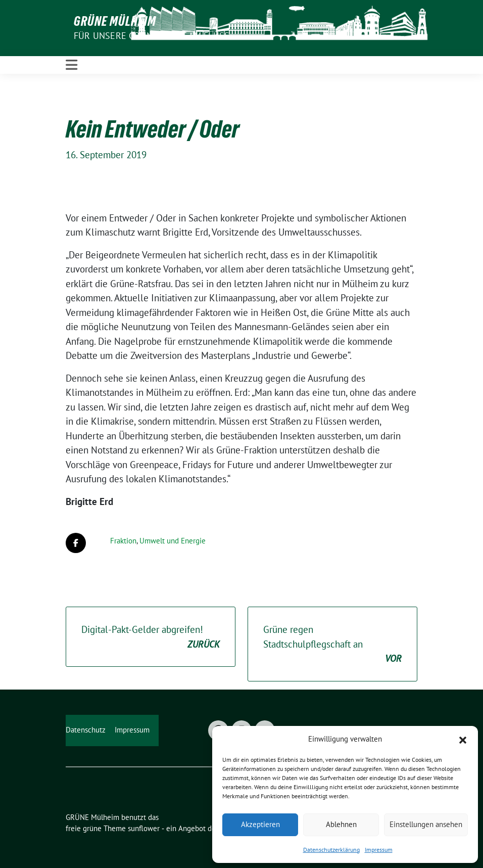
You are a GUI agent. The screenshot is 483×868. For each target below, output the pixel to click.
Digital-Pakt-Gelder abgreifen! (151, 637)
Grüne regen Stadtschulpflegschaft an (332, 645)
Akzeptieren (260, 824)
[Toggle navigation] (71, 65)
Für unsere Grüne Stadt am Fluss (152, 36)
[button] (463, 739)
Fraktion (123, 541)
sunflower (144, 828)
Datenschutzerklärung (331, 850)
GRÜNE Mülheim (115, 21)
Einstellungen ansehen (426, 824)
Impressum (379, 850)
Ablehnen (341, 824)
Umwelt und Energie (173, 541)
